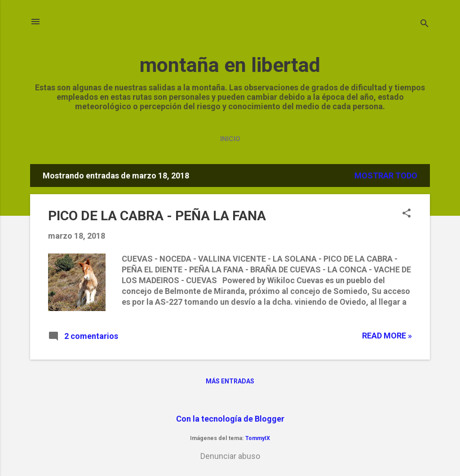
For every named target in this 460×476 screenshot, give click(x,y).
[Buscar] (425, 24)
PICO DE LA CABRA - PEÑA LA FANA (157, 216)
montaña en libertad (230, 65)
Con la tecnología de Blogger (230, 419)
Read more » (387, 336)
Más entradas (230, 381)
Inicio (230, 139)
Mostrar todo (386, 176)
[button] (407, 214)
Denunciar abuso (230, 456)
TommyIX (258, 438)
